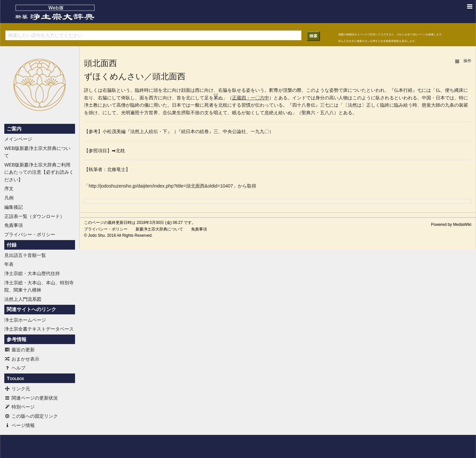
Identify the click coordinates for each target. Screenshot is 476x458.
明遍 (130, 113)
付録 (12, 245)
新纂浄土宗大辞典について (159, 229)
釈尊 (274, 90)
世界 (153, 113)
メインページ (18, 139)
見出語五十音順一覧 (25, 255)
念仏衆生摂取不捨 (181, 113)
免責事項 (14, 225)
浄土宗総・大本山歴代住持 (32, 273)
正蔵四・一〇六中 (251, 98)
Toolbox (15, 378)
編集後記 (14, 207)
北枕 (223, 105)
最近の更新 (20, 350)
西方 (153, 98)
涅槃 (288, 90)
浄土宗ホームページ (25, 320)
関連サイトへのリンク (31, 309)
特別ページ (20, 407)
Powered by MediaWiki (451, 225)
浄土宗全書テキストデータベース (39, 329)
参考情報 (17, 339)
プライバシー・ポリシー (30, 234)
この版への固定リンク (31, 416)
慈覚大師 (431, 105)
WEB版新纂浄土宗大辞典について (37, 152)
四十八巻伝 (304, 105)
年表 (9, 264)
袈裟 (463, 105)
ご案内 (14, 129)
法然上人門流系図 (23, 299)
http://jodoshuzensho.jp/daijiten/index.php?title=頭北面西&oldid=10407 (161, 186)
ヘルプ (15, 368)
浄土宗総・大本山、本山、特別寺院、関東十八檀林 (39, 286)
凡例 (9, 198)
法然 (352, 105)
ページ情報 (20, 425)
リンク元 (17, 389)
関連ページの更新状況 (31, 398)
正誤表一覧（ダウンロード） (34, 216)
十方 (144, 113)
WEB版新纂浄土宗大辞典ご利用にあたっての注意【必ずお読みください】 (39, 172)
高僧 (121, 105)
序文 (9, 189)
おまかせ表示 (22, 359)
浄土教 (91, 105)
